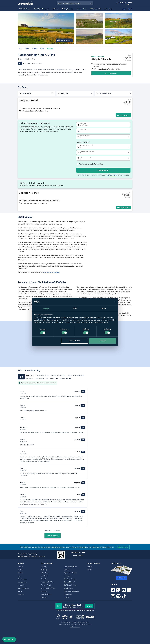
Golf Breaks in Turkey (70, 585)
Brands (89, 570)
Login (124, 9)
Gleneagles (44, 591)
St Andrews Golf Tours (47, 582)
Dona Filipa (44, 597)
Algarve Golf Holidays (70, 573)
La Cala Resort (68, 588)
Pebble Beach (68, 594)
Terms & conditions (23, 588)
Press (19, 576)
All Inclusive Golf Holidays (72, 591)
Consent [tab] (46, 308)
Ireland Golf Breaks (46, 594)
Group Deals (108, 9)
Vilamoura (67, 570)
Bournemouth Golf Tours (48, 588)
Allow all (102, 341)
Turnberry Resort (46, 585)
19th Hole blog (22, 579)
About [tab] (104, 308)
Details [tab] (75, 308)
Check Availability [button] (111, 73)
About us (20, 567)
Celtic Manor (45, 573)
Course (35, 48)
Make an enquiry (103, 170)
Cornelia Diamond (69, 582)
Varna (33, 59)
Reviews (50, 48)
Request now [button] (122, 578)
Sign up (130, 9)
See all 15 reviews (37, 63)
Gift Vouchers (96, 9)
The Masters (44, 576)
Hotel (42, 48)
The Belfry (44, 567)
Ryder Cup (44, 570)
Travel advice (21, 585)
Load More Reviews (53, 536)
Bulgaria (27, 59)
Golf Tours (55, 9)
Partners (90, 567)
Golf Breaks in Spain (70, 579)
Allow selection (75, 341)
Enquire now (122, 547)
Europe (20, 59)
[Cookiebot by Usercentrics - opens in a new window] (108, 302)
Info (21, 48)
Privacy (20, 591)
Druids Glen (44, 579)
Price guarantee (22, 582)
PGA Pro (67, 597)
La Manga (67, 576)
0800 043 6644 (112, 175)
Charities (20, 573)
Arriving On (83, 123)
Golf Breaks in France (70, 567)
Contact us (21, 594)
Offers (27, 48)
